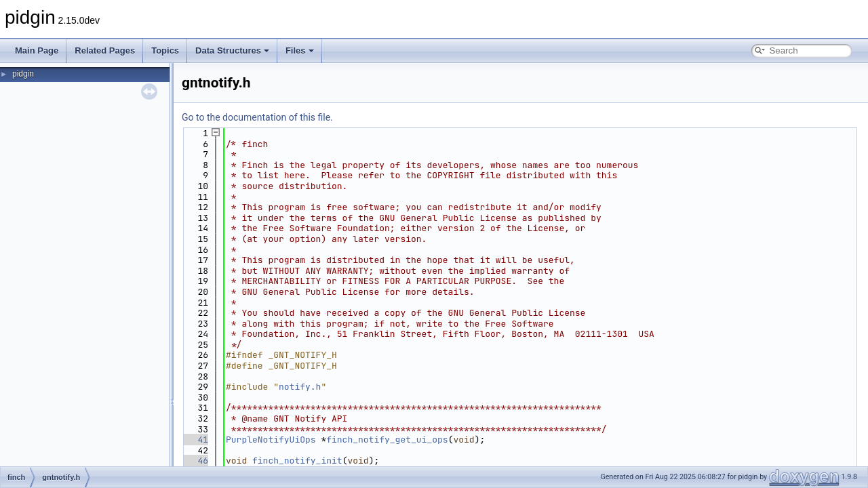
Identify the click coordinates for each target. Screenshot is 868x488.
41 (195, 440)
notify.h (300, 387)
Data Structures (232, 50)
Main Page (37, 50)
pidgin (23, 74)
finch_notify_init (297, 461)
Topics (165, 50)
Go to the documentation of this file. (257, 117)
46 (195, 461)
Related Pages (105, 50)
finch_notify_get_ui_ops (387, 440)
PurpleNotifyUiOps (271, 440)
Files (300, 50)
